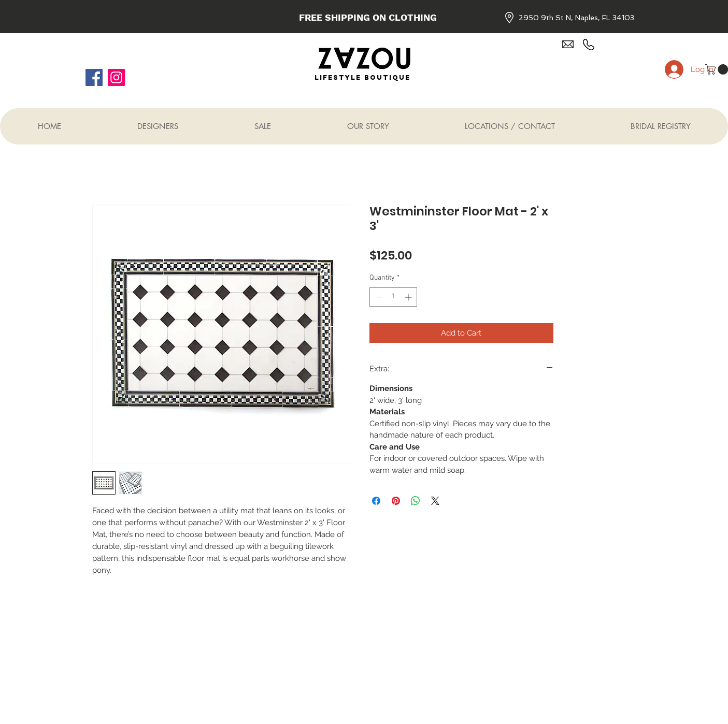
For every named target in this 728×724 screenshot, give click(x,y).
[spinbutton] (393, 297)
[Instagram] (116, 77)
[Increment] (409, 297)
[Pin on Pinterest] (396, 501)
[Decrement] (377, 297)
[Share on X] (435, 501)
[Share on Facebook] (376, 501)
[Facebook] (94, 77)
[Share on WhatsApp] (416, 501)
